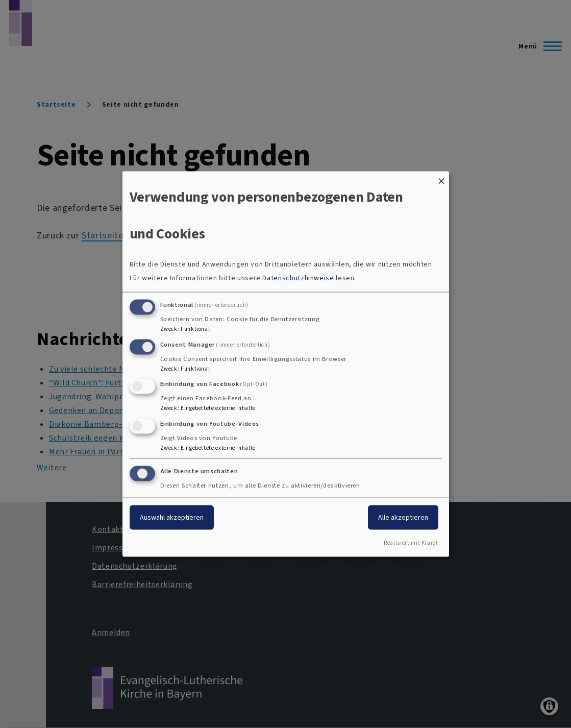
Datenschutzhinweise (298, 277)
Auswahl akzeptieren (172, 517)
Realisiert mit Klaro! (411, 542)
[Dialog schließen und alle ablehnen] (441, 178)
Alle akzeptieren (403, 517)
